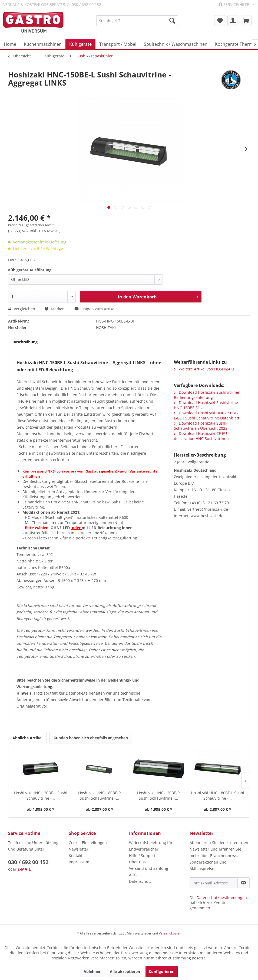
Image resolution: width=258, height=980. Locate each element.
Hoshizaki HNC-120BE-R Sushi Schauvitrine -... (158, 795)
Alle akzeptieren (125, 971)
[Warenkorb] (246, 21)
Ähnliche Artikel (27, 738)
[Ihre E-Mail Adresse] (214, 883)
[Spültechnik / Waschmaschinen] (176, 44)
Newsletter (79, 849)
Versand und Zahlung (149, 868)
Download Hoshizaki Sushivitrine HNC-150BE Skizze (206, 405)
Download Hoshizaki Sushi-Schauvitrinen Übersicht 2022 (201, 426)
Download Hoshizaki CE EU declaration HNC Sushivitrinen (201, 436)
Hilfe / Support (142, 856)
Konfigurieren (162, 971)
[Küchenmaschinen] (43, 44)
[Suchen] (172, 21)
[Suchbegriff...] (137, 21)
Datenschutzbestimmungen (222, 898)
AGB (133, 875)
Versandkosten (170, 933)
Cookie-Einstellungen (88, 843)
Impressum (79, 862)
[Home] (10, 44)
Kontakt (76, 856)
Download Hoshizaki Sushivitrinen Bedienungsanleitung (207, 395)
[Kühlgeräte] (80, 44)
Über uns (137, 862)
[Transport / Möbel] (118, 44)
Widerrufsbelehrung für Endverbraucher (151, 846)
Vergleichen (22, 309)
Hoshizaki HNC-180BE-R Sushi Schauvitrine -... (100, 795)
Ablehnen (92, 971)
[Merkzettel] (220, 21)
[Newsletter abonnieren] (244, 883)
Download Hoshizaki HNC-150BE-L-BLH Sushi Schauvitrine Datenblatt (207, 415)
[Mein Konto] (233, 21)
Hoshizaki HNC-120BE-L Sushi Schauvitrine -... (41, 795)
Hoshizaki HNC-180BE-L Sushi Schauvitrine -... (218, 795)
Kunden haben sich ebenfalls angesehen (91, 738)
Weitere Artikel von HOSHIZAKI (204, 369)
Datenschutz (140, 881)
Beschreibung (25, 342)
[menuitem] (137, 21)
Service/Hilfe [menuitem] (234, 4)
